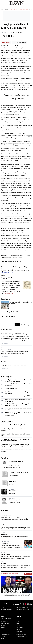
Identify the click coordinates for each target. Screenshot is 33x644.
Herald (2, 638)
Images (18, 626)
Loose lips (3, 563)
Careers (18, 615)
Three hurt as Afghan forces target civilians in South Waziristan (15, 430)
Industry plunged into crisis (10, 312)
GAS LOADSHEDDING (8, 317)
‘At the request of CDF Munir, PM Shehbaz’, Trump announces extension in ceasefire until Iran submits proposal (18, 414)
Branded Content (21, 613)
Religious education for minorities (18, 472)
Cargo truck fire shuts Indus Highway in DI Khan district (16, 425)
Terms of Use (4, 615)
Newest (23, 325)
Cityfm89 (3, 636)
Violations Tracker (14, 9)
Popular (29, 325)
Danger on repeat (6, 554)
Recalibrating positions (15, 500)
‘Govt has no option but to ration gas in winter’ (21, 303)
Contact (3, 607)
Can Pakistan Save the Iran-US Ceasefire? (17, 595)
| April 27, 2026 (16, 6)
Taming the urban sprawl (11, 388)
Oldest (17, 325)
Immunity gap (4, 543)
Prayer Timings (4, 622)
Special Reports (20, 628)
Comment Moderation (6, 619)
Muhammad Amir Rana (14, 503)
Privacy (2, 617)
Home (3, 9)
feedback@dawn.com (7, 273)
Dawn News (19, 631)
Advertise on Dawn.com (22, 611)
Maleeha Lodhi (12, 464)
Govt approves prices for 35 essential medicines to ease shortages (16, 450)
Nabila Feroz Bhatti (13, 475)
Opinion (4, 458)
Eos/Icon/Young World (6, 634)
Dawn (18, 622)
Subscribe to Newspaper (22, 607)
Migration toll (4, 534)
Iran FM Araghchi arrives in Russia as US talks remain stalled (15, 435)
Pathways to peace (6, 516)
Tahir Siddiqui (4, 33)
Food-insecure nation (7, 525)
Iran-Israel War (24, 9)
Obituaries (19, 617)
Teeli (2, 640)
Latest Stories (7, 422)
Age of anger (13, 491)
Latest (7, 9)
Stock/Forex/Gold (5, 624)
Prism (18, 624)
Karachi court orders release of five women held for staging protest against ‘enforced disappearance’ (15, 445)
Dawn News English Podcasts (9, 573)
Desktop (3, 628)
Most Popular (7, 376)
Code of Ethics (4, 611)
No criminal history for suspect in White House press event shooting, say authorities (15, 440)
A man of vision (13, 482)
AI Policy (3, 613)
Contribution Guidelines (6, 609)
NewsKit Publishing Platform (22, 636)
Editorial (5, 510)
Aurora (18, 629)
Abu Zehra (11, 484)
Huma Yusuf (12, 493)
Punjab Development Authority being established (18, 396)
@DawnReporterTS (10, 293)
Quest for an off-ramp (16, 461)
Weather (3, 626)
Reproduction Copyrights (23, 609)
